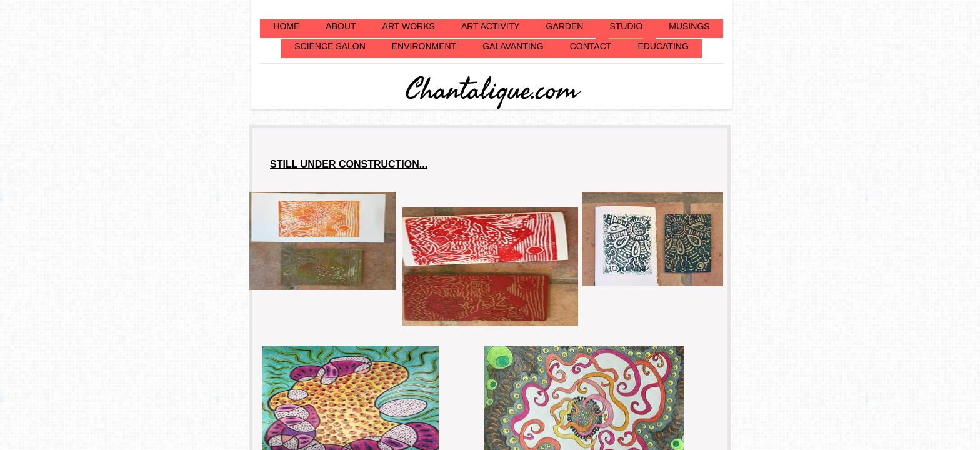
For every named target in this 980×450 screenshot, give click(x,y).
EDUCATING (663, 46)
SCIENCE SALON (330, 46)
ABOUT (341, 26)
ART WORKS (409, 26)
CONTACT (591, 46)
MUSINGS (689, 26)
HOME (286, 26)
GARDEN (565, 26)
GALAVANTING (513, 46)
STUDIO (626, 26)
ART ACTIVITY (491, 26)
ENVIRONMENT (424, 46)
